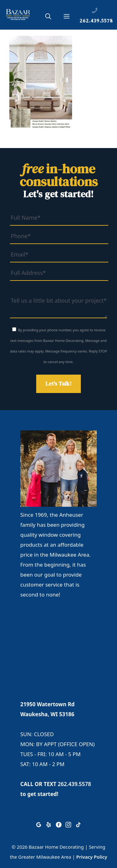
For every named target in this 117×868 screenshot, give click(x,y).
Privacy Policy (92, 857)
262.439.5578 (74, 784)
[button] (48, 17)
